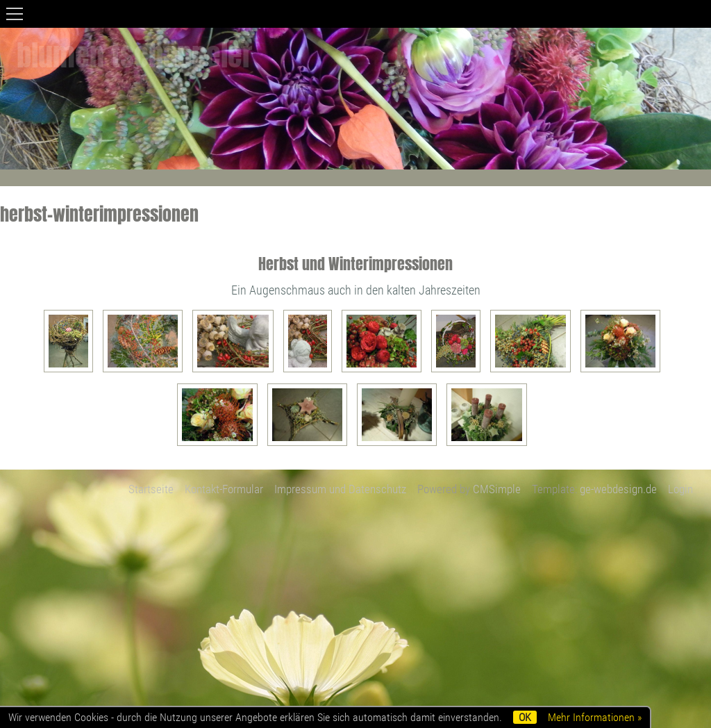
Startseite (151, 489)
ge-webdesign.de (618, 489)
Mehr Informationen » (595, 717)
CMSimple (497, 489)
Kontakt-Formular (224, 489)
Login (680, 489)
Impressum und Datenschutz (340, 489)
